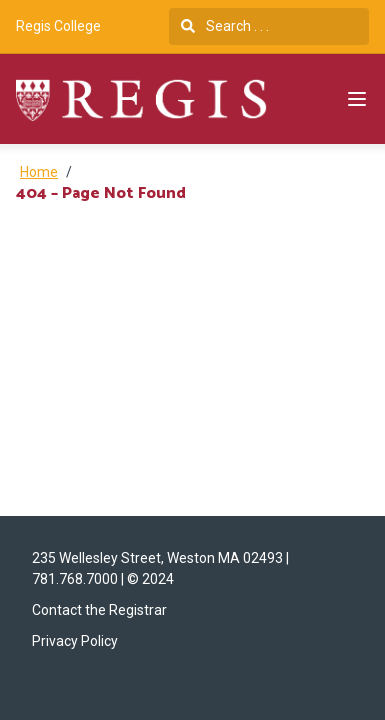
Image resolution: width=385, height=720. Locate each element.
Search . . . (225, 26)
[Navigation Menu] (357, 99)
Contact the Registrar (99, 610)
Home (39, 172)
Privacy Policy (75, 641)
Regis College (58, 26)
